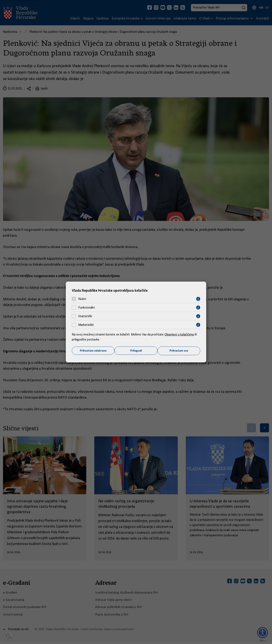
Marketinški (86, 325)
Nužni (82, 299)
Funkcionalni (86, 308)
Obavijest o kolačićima (180, 334)
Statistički (85, 316)
